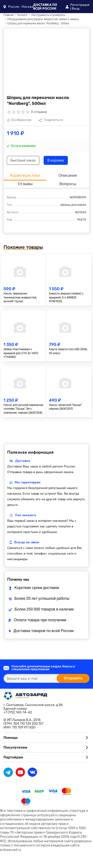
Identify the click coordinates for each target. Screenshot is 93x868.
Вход (76, 8)
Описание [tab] (68, 175)
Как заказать (26, 515)
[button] (18, 7)
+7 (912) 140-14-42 (18, 713)
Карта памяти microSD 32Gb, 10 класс (68, 351)
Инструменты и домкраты (48, 15)
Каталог (22, 15)
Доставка (23, 461)
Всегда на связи (27, 542)
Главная (9, 15)
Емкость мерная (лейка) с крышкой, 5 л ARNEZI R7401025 (66, 298)
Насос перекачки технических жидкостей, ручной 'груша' (20, 298)
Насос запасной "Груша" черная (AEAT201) (65, 407)
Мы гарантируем (28, 482)
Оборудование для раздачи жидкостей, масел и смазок (43, 19)
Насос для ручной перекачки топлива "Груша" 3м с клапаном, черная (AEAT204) (23, 409)
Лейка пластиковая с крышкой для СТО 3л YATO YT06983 (21, 353)
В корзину (56, 161)
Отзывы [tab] (25, 184)
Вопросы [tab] (68, 184)
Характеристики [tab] (25, 175)
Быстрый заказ (23, 161)
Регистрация (80, 5)
